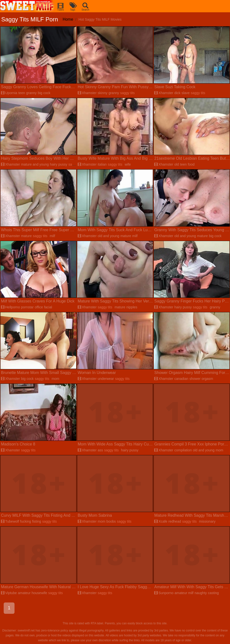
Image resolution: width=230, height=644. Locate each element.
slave (186, 93)
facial (48, 307)
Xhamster (87, 93)
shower (195, 379)
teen (22, 93)
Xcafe (161, 521)
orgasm (207, 379)
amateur (24, 593)
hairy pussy (59, 164)
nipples (132, 307)
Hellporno (10, 307)
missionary (207, 521)
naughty (201, 593)
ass (100, 450)
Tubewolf (10, 521)
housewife (39, 593)
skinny (103, 93)
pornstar (27, 307)
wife (128, 164)
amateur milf (184, 593)
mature (26, 236)
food (191, 164)
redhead (175, 521)
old (177, 164)
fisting (37, 521)
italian (102, 164)
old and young (108, 236)
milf (52, 236)
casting (213, 593)
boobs (111, 521)
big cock (44, 93)
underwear (106, 379)
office (39, 307)
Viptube (9, 593)
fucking (26, 521)
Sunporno (164, 593)
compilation (183, 450)
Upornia (9, 93)
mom (55, 379)
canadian (181, 379)
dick (177, 93)
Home (68, 19)
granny (31, 93)
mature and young (35, 164)
